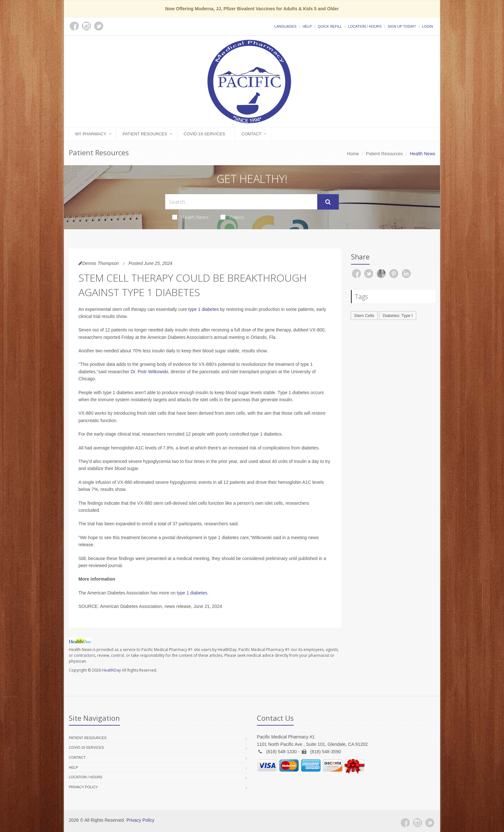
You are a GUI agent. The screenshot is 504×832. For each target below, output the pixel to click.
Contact (251, 134)
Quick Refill (330, 26)
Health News (190, 217)
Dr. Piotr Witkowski (149, 372)
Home (353, 154)
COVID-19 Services (204, 134)
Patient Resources (145, 134)
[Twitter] (430, 823)
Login (428, 26)
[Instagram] (418, 823)
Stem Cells (364, 316)
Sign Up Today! (402, 26)
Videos (232, 217)
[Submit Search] (328, 202)
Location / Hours (365, 26)
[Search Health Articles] (241, 202)
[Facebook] (405, 823)
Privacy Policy (83, 787)
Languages (285, 26)
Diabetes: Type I (398, 316)
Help (307, 26)
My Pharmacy (91, 134)
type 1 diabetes (204, 309)
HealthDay (111, 670)
